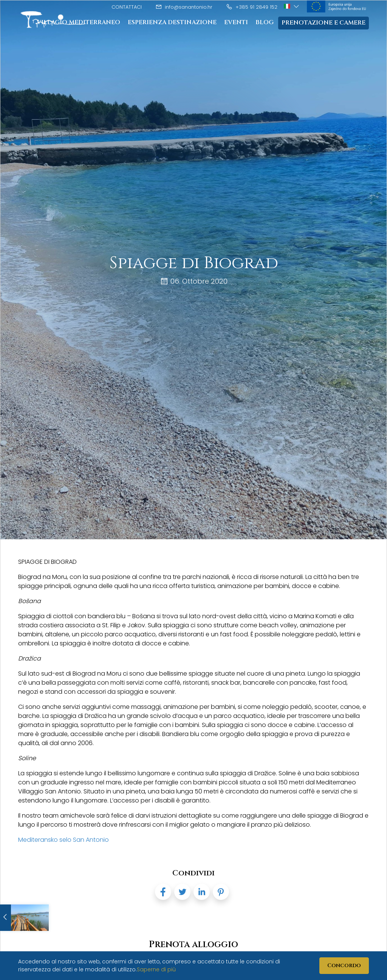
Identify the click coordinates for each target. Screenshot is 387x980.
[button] (292, 6)
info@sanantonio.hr (184, 7)
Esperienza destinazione (172, 23)
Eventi (236, 23)
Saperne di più (156, 969)
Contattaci (127, 7)
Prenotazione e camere (324, 23)
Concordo (344, 965)
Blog (265, 23)
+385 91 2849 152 (252, 7)
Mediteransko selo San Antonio (63, 840)
